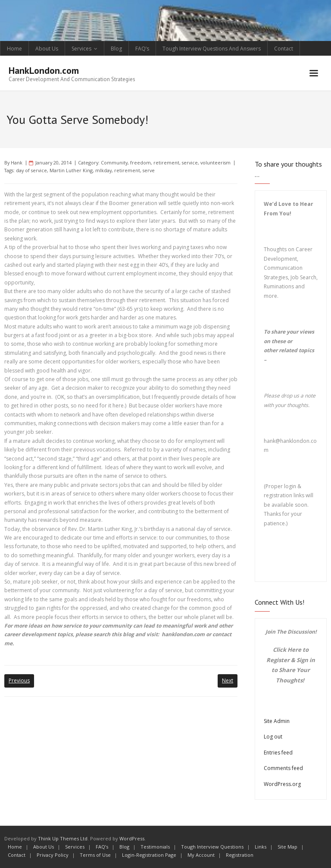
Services (81, 49)
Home (14, 49)
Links (261, 847)
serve (149, 170)
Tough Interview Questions (212, 847)
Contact (284, 49)
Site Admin (277, 721)
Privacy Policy (53, 855)
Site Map (287, 847)
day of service (31, 170)
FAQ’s (142, 49)
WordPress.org (282, 784)
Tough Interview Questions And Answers (212, 49)
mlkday (103, 170)
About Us (47, 49)
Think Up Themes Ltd (63, 838)
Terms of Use (95, 855)
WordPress (132, 838)
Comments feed (283, 768)
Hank (17, 163)
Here (294, 650)
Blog (116, 49)
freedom (141, 163)
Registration (240, 855)
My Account (201, 855)
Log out (273, 737)
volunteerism (215, 163)
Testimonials (155, 847)
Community (114, 163)
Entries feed (278, 753)
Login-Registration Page (149, 855)
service (190, 163)
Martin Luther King (71, 170)
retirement (166, 163)
